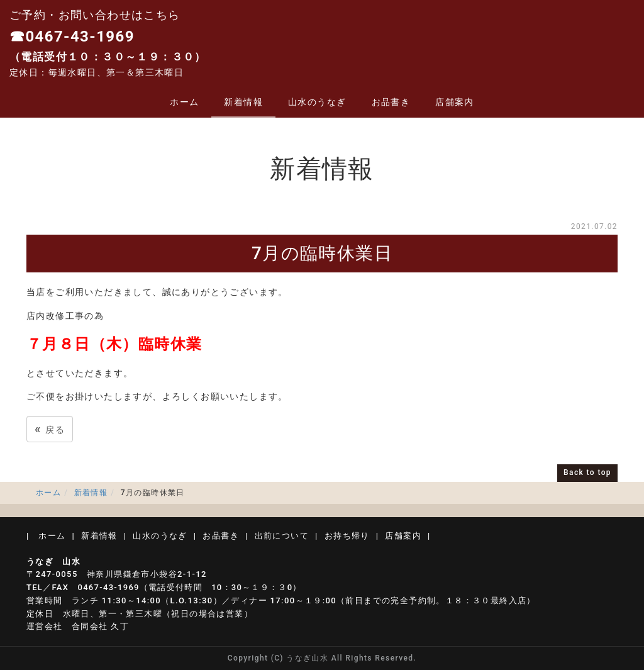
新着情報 (243, 102)
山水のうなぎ (317, 102)
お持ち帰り (347, 536)
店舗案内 (455, 102)
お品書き (391, 102)
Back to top (587, 472)
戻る (50, 429)
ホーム (184, 102)
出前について (282, 536)
